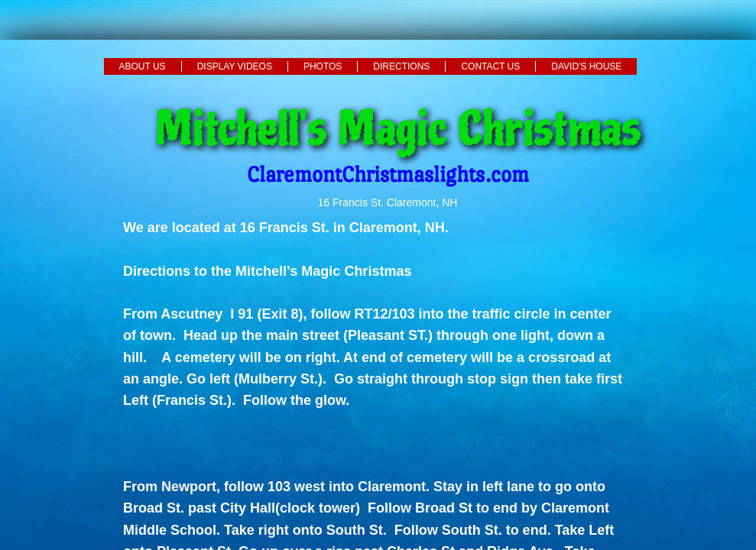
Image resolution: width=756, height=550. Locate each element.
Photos (323, 66)
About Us (143, 66)
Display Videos (235, 66)
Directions (401, 66)
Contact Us (490, 66)
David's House (586, 66)
